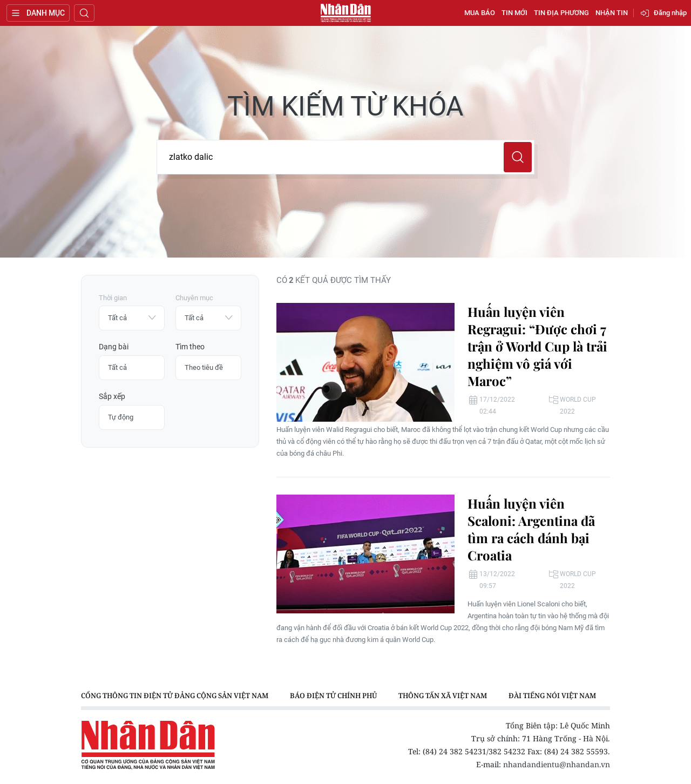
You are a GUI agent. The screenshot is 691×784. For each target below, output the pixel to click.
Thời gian (113, 298)
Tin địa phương (561, 13)
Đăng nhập (670, 13)
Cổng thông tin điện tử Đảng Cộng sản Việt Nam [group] (175, 695)
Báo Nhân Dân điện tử (345, 13)
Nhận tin (612, 13)
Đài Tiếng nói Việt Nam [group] (552, 695)
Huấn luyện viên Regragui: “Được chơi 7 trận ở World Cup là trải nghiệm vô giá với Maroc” (537, 346)
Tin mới (514, 13)
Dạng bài (114, 347)
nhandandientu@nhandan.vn (557, 764)
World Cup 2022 (578, 405)
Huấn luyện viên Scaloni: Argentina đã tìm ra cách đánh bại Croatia (531, 529)
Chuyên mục (194, 298)
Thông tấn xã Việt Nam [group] (443, 695)
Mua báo (480, 13)
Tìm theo (190, 347)
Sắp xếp (112, 396)
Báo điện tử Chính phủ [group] (333, 695)
